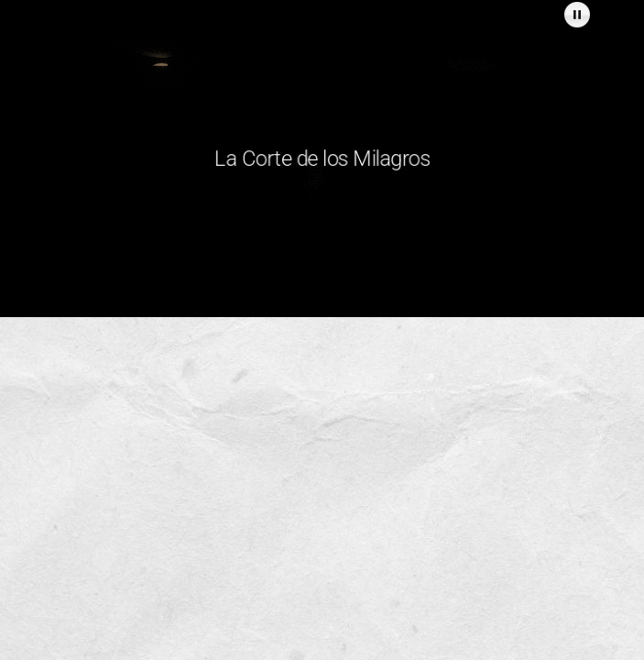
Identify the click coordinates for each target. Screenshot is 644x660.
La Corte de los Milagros (322, 158)
